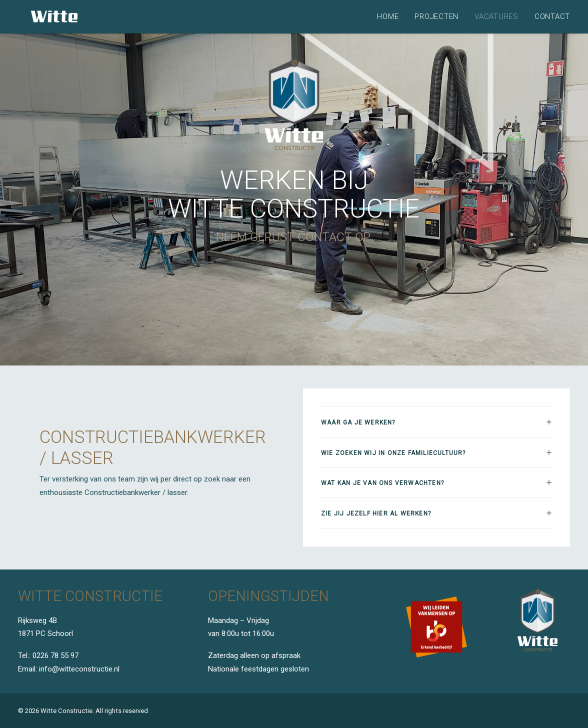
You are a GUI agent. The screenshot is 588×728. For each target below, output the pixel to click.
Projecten (436, 16)
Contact (552, 16)
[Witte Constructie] (42, 16)
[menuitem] (391, 16)
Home (388, 16)
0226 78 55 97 (55, 656)
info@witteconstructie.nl (79, 669)
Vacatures (496, 16)
